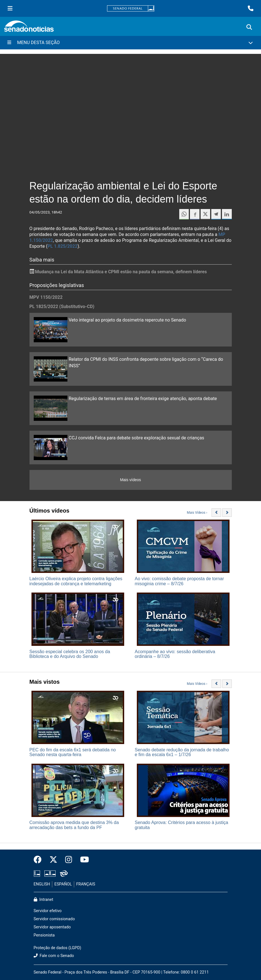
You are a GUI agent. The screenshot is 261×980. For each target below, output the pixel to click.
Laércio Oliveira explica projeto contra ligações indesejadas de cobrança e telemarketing (76, 581)
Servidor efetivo (48, 911)
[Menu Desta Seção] (130, 43)
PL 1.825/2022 (63, 246)
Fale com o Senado (54, 956)
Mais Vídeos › (197, 513)
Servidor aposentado (52, 927)
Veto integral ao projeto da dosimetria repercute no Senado (128, 320)
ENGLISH (42, 884)
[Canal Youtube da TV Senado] (83, 860)
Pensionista (44, 935)
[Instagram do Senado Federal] (69, 860)
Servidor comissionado (54, 919)
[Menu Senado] (10, 8)
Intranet (44, 900)
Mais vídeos (130, 480)
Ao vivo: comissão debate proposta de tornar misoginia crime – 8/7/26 (180, 581)
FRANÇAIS (86, 884)
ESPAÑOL (63, 884)
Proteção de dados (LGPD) (58, 948)
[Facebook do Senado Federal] (40, 860)
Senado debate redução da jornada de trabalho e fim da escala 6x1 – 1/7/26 (182, 752)
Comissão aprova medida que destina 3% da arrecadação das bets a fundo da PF (74, 825)
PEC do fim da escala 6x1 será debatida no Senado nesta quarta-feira (73, 752)
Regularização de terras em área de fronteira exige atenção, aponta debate (143, 399)
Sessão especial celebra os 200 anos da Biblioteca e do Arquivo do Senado (70, 654)
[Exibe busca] (249, 27)
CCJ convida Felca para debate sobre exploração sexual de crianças (137, 438)
